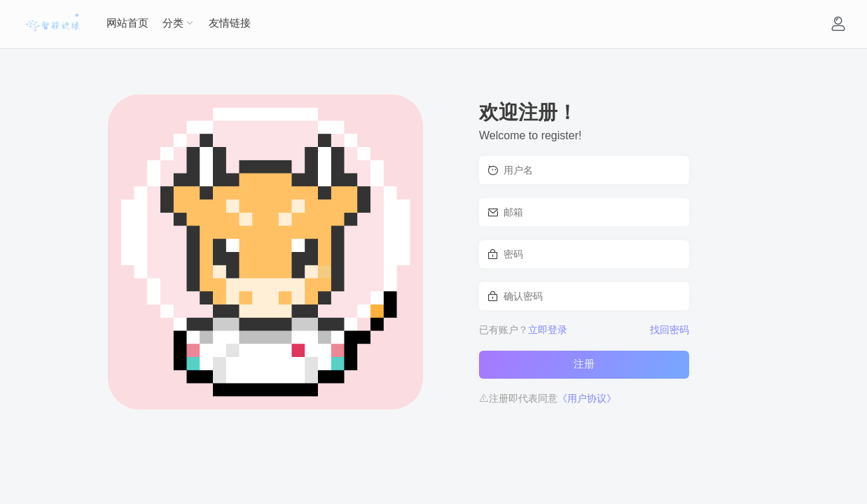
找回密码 (670, 330)
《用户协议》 (587, 398)
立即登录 (548, 330)
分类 (173, 23)
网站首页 (127, 23)
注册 (584, 364)
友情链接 (230, 23)
